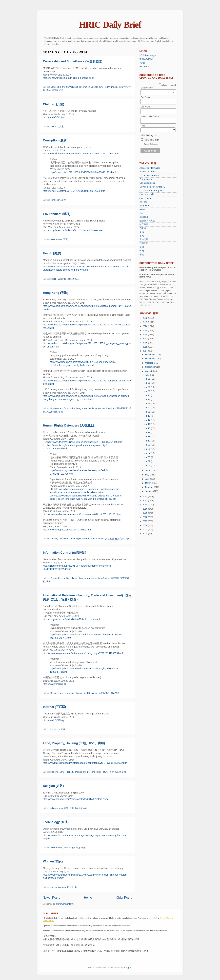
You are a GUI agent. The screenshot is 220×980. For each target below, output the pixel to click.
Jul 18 (148, 416)
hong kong (81, 408)
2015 (145, 347)
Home (88, 898)
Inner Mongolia (147, 194)
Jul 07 (148, 453)
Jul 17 (148, 420)
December (151, 355)
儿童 (62, 127)
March (148, 483)
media (114, 87)
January (149, 491)
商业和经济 (122, 408)
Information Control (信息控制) (65, 553)
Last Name (145, 107)
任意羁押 (119, 539)
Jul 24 (148, 399)
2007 (145, 521)
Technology (69, 848)
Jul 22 (148, 408)
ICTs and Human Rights (151, 191)
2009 (145, 513)
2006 (145, 525)
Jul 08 (148, 449)
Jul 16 (148, 424)
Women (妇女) (53, 861)
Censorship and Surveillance (64, 87)
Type (143, 126)
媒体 (49, 90)
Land (62, 772)
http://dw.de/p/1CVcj (53, 720)
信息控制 (123, 87)
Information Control (88, 87)
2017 (145, 339)
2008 (145, 517)
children (54, 127)
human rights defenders (80, 539)
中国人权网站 (146, 59)
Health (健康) (52, 253)
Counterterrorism (147, 183)
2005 (145, 529)
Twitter (142, 63)
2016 (145, 343)
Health (53, 279)
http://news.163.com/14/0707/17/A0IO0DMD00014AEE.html (74, 191)
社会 (75, 887)
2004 (145, 534)
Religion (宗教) (53, 786)
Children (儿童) (54, 104)
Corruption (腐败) (55, 140)
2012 (145, 501)
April (148, 479)
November (151, 359)
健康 (69, 279)
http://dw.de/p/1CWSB (54, 684)
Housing (54, 772)
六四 (127, 539)
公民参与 (144, 224)
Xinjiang (143, 202)
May (147, 475)
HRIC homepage (148, 55)
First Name (145, 97)
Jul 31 (148, 379)
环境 (66, 239)
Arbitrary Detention (59, 539)
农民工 (76, 279)
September (151, 367)
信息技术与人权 (147, 221)
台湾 (142, 236)
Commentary (146, 179)
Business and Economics (63, 408)
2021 (145, 322)
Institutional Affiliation (150, 116)
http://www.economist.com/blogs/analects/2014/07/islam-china (76, 799)
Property (70, 772)
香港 (61, 412)
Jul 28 (148, 391)
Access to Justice (148, 172)
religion (54, 808)
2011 (145, 505)
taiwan (143, 209)
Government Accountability (152, 187)
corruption (55, 200)
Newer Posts (51, 898)
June (148, 471)
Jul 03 (148, 457)
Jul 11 (148, 437)
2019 (145, 330)
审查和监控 (57, 90)
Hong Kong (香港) (56, 293)
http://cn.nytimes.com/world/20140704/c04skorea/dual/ (72, 619)
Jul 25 (148, 395)
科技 (83, 848)
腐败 (64, 200)
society (54, 887)
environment (56, 239)
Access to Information (150, 168)
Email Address (157, 88)
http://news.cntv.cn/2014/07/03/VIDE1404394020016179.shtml (83, 172)
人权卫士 (110, 539)
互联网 (62, 729)
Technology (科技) (56, 822)
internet (54, 729)
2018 (145, 335)
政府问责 (144, 243)
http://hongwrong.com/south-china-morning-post (68, 78)
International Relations (87, 693)
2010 (145, 509)
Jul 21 (148, 412)
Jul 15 (148, 428)
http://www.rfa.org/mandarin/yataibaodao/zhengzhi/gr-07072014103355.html (83, 653)
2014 (145, 351)
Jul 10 (148, 441)
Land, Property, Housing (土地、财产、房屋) (74, 743)
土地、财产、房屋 (105, 772)
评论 (142, 251)
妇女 (69, 887)
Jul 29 (148, 387)
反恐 (142, 232)
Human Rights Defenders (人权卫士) (69, 426)
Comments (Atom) (65, 904)
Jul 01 (148, 466)
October (149, 363)
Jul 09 (148, 445)
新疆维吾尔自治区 (78, 808)
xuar (61, 808)
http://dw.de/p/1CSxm (54, 117)
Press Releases (151, 144)
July (147, 375)
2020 (145, 326)
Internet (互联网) (55, 707)
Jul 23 (148, 404)
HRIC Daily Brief (110, 25)
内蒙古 (143, 228)
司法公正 (144, 239)
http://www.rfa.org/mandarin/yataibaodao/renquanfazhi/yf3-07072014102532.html (85, 763)
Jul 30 (148, 383)
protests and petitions (105, 408)
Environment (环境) (57, 214)
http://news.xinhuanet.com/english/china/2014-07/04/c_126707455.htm (80, 154)
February (150, 487)
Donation (144, 274)
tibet (141, 213)
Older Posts (124, 898)
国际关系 (115, 693)
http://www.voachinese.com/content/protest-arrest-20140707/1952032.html (82, 514)
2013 (145, 496)
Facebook (144, 67)
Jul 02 (148, 461)
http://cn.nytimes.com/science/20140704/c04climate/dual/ (73, 230)
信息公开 (144, 217)
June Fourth (104, 87)
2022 (145, 318)
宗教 (66, 808)
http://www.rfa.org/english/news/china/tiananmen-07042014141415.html (85, 442)
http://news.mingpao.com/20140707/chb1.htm (67, 530)
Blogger (127, 968)
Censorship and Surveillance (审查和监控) (73, 61)
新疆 (142, 247)
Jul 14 (148, 433)
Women (62, 887)
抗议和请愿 (52, 412)
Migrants (62, 279)
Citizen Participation (149, 175)
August (149, 371)
